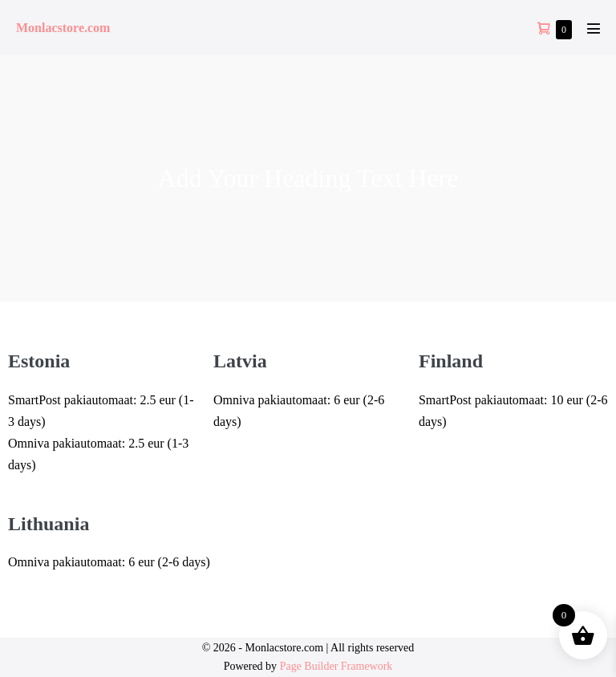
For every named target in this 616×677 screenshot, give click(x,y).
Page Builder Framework (336, 666)
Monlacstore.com (63, 28)
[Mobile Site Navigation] (594, 28)
